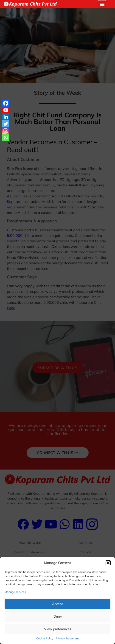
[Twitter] (6, 124)
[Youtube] (6, 110)
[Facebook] (6, 103)
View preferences (58, 629)
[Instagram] (6, 131)
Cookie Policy (45, 638)
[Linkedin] (6, 117)
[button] (108, 563)
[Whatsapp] (6, 138)
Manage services (15, 592)
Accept (57, 604)
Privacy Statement (67, 638)
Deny (58, 616)
